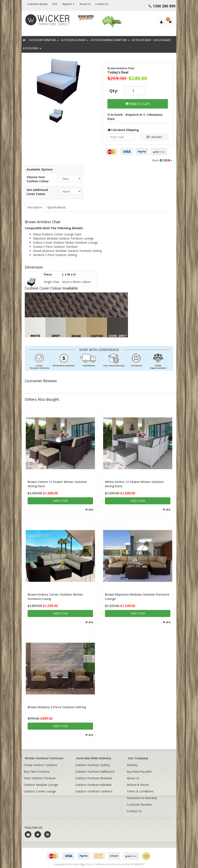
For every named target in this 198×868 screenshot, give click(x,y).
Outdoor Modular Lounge (41, 785)
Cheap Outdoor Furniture (40, 765)
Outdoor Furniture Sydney (93, 765)
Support (68, 4)
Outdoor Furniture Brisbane (94, 778)
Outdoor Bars (141, 40)
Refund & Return (138, 785)
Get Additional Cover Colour (37, 192)
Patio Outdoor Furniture (40, 778)
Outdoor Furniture (44, 40)
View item (60, 501)
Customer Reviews (139, 804)
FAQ (55, 4)
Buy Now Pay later (139, 772)
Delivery (132, 765)
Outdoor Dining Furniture (110, 40)
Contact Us (102, 4)
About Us (85, 4)
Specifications (56, 207)
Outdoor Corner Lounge (40, 791)
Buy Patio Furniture (37, 772)
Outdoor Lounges (75, 40)
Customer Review (37, 4)
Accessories (32, 48)
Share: (162, 160)
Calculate (154, 137)
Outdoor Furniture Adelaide (93, 785)
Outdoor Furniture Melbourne (95, 772)
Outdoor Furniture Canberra (94, 791)
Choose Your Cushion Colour (38, 179)
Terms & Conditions (140, 791)
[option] (55, 82)
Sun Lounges (162, 40)
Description (35, 207)
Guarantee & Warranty (142, 798)
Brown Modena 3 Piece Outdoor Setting (57, 707)
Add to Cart (138, 104)
